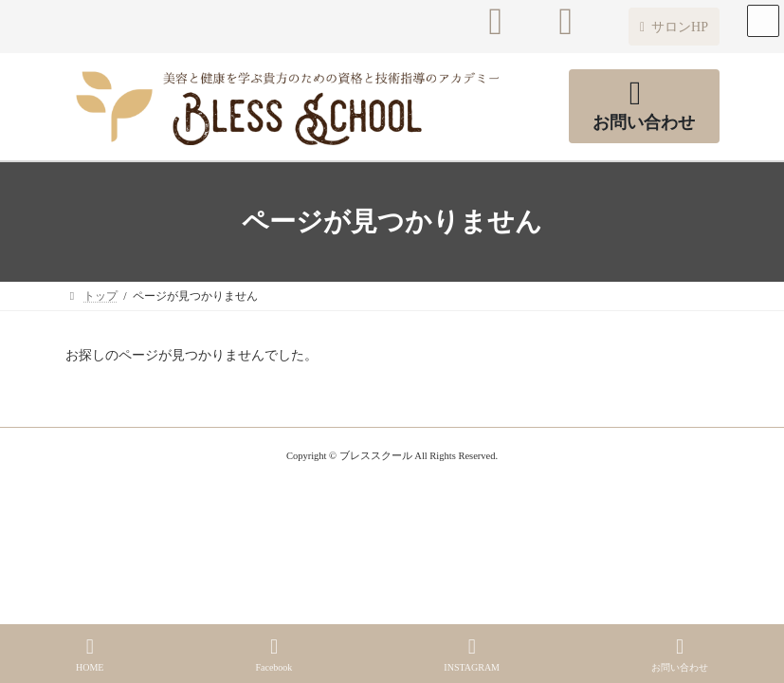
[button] (674, 27)
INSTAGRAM (472, 655)
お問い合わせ (680, 655)
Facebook (273, 655)
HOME (90, 655)
